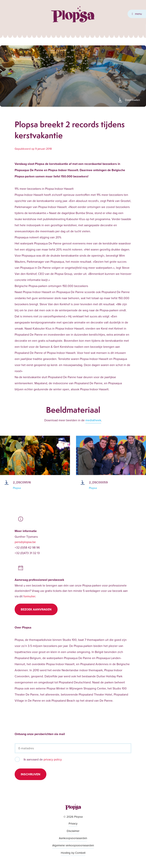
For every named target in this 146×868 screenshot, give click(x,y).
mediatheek (93, 420)
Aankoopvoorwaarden (73, 838)
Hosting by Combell (73, 853)
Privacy (73, 823)
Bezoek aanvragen (36, 609)
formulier (29, 596)
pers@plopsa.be (25, 542)
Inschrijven (31, 774)
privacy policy (53, 759)
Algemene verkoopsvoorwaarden (73, 845)
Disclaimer (73, 831)
